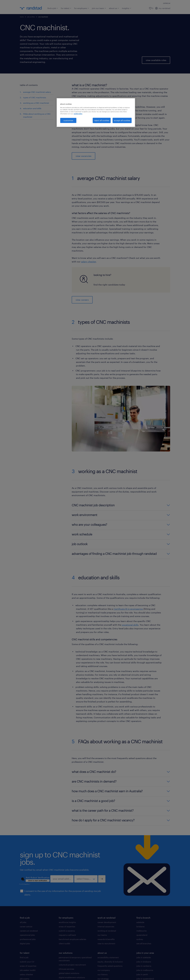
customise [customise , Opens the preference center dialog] (68, 120)
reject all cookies (102, 120)
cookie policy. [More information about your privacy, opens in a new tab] (78, 114)
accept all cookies (122, 120)
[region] (96, 113)
